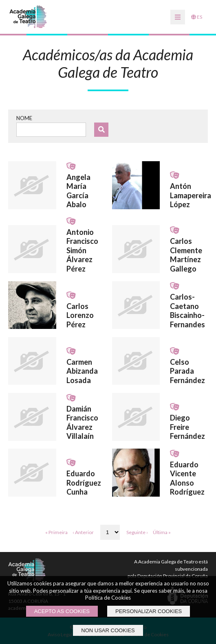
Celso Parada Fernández (187, 371)
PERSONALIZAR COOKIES (149, 611)
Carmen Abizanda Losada (82, 371)
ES (197, 17)
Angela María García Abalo (78, 191)
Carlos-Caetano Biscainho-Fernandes (187, 311)
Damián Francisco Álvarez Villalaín (82, 423)
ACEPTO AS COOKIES (62, 611)
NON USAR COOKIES (108, 630)
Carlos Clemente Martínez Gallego (186, 255)
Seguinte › (137, 532)
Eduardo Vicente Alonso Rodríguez (187, 478)
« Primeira (56, 532)
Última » (162, 532)
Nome (24, 118)
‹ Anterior (83, 532)
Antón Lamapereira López (191, 195)
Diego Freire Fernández (187, 427)
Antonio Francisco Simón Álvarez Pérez (82, 250)
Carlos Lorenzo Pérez (80, 315)
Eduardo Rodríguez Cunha (84, 483)
